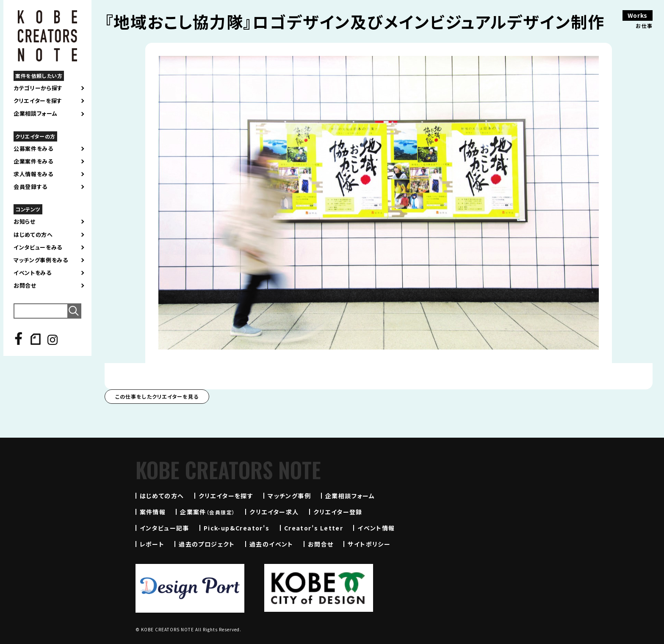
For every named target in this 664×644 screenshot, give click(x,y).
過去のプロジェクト (207, 544)
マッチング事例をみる (41, 260)
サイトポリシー (369, 544)
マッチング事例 (289, 496)
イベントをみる (33, 273)
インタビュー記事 (165, 528)
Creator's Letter (314, 528)
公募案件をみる (33, 149)
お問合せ (25, 286)
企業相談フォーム (35, 114)
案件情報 (153, 512)
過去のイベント (271, 544)
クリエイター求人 (274, 512)
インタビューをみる (38, 247)
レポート (152, 544)
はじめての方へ (33, 235)
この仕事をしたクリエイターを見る (157, 396)
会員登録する (30, 187)
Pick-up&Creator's (237, 528)
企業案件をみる (33, 161)
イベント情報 (376, 528)
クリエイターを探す (38, 101)
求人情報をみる (33, 174)
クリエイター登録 (338, 512)
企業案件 (207, 512)
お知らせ (25, 222)
